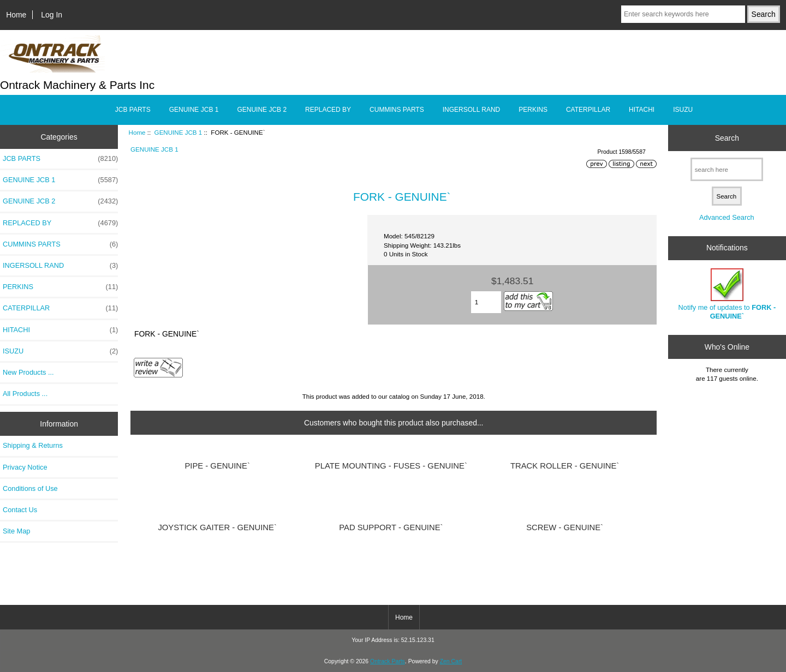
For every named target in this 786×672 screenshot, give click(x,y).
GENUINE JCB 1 (178, 132)
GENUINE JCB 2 (262, 110)
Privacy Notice (25, 467)
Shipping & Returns (33, 445)
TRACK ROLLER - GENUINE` (565, 466)
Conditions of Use (30, 488)
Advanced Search (727, 217)
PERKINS (533, 110)
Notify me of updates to (727, 294)
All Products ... (25, 394)
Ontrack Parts (388, 661)
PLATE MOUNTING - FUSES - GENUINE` (391, 466)
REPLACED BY (328, 110)
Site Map (16, 531)
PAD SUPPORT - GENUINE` (391, 527)
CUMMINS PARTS (397, 110)
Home (16, 15)
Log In (52, 15)
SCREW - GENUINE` (565, 527)
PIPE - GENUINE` (217, 466)
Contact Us (20, 510)
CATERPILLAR (588, 110)
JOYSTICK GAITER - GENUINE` (217, 527)
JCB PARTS (133, 110)
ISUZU (683, 110)
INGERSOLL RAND (472, 110)
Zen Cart (451, 661)
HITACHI (642, 110)
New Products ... (28, 372)
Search (727, 138)
